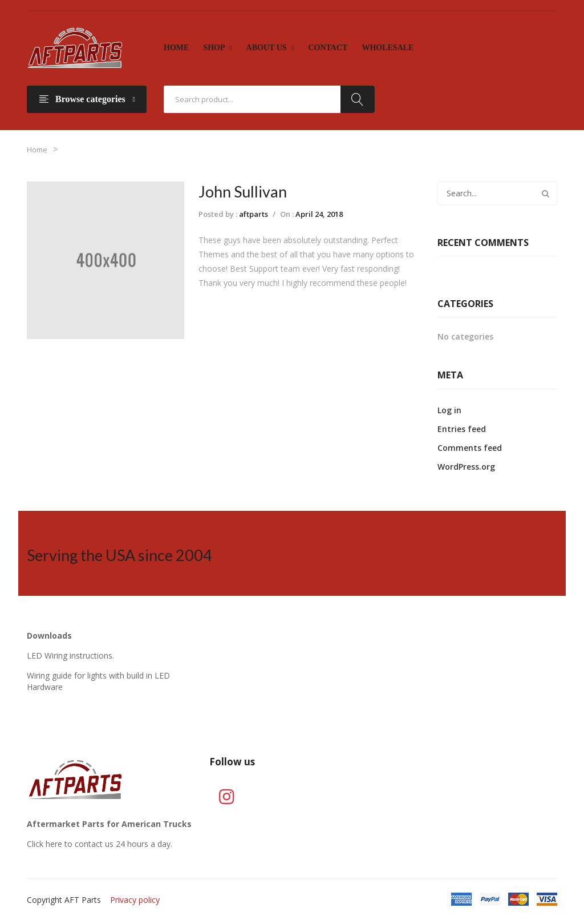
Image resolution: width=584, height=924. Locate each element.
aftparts (254, 214)
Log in (449, 410)
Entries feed (462, 429)
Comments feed (470, 448)
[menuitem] (176, 48)
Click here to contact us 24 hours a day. (100, 844)
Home (37, 150)
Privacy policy (135, 900)
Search (358, 99)
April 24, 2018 (319, 214)
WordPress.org (466, 467)
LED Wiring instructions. (70, 655)
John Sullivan (243, 191)
